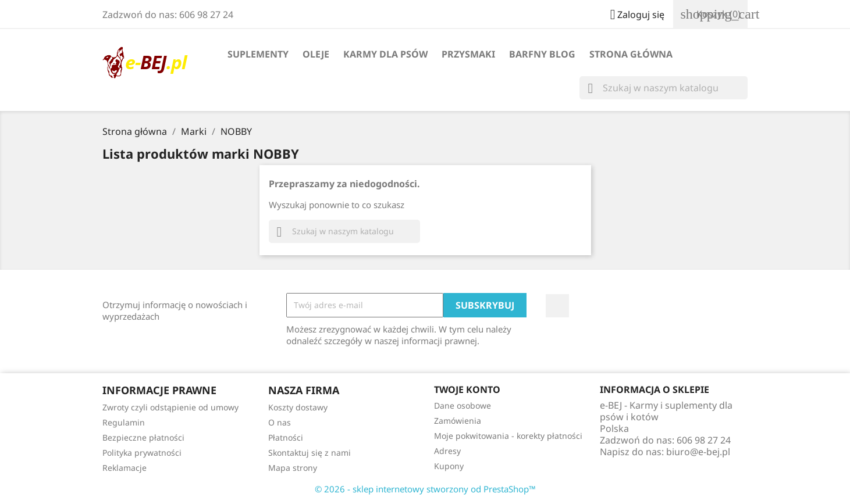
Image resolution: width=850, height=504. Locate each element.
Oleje (316, 54)
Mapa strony (293, 468)
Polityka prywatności (142, 453)
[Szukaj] (664, 88)
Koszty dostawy (298, 407)
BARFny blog (542, 54)
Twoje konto (467, 389)
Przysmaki (468, 54)
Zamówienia (458, 421)
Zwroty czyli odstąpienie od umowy (170, 407)
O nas (280, 422)
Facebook (557, 306)
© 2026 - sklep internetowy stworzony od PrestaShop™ (425, 489)
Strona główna (631, 54)
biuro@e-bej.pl (698, 452)
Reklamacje (125, 468)
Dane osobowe (463, 405)
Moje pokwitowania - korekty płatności (508, 436)
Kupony (449, 466)
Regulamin (124, 422)
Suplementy (258, 54)
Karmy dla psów (385, 54)
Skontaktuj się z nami (310, 453)
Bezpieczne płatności (143, 437)
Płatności (286, 437)
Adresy (447, 451)
